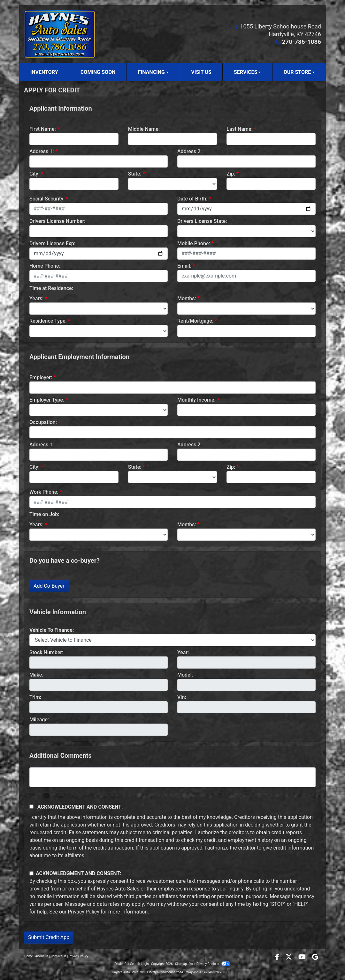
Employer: (41, 377)
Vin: (182, 697)
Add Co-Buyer (49, 586)
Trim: (35, 697)
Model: (185, 675)
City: (34, 174)
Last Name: (240, 129)
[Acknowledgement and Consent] (31, 807)
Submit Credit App (49, 937)
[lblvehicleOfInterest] (172, 640)
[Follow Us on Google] (315, 957)
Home (29, 956)
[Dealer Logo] (60, 34)
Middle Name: (144, 129)
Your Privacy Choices (210, 964)
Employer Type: (47, 400)
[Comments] (172, 777)
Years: (37, 298)
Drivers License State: (202, 221)
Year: (183, 652)
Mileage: (39, 720)
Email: (184, 266)
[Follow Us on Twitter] (289, 957)
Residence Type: (48, 321)
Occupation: (43, 422)
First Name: (43, 129)
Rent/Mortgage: (195, 321)
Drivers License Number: (57, 221)
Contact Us (59, 956)
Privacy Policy (84, 912)
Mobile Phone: (194, 243)
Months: (187, 298)
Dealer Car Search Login (132, 964)
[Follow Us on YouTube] (303, 957)
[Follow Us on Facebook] (278, 957)
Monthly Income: (196, 400)
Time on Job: (44, 514)
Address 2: (189, 151)
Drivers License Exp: (52, 243)
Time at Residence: (51, 288)
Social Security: (47, 199)
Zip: (231, 174)
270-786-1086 (302, 42)
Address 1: (42, 151)
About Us (42, 956)
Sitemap (181, 964)
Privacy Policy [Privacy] (79, 956)
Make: (36, 675)
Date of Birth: (192, 199)
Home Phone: (45, 266)
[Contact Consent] (31, 873)
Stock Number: (46, 652)
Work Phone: (44, 492)
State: (135, 174)
